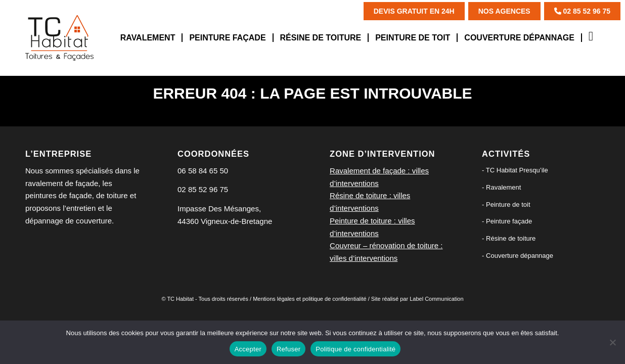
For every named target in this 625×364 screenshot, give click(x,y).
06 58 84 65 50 (203, 171)
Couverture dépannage (520, 256)
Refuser (288, 349)
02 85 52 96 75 (582, 11)
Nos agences (504, 11)
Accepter (248, 349)
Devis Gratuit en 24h (414, 11)
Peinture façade (509, 221)
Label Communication (436, 299)
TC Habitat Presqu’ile (517, 170)
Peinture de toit (508, 204)
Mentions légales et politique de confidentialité (309, 299)
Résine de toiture (511, 238)
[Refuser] (612, 342)
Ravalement (503, 187)
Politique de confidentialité (355, 349)
